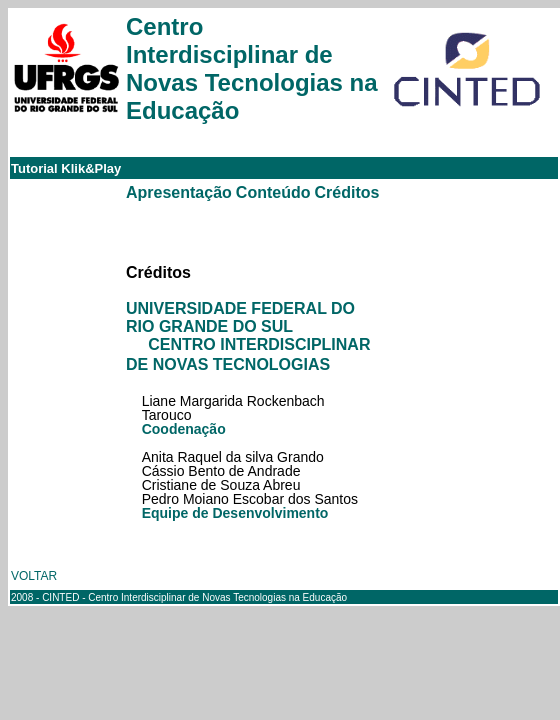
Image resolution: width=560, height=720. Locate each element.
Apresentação (179, 192)
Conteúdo (273, 192)
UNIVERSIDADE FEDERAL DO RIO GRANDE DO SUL (240, 317)
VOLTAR (34, 576)
